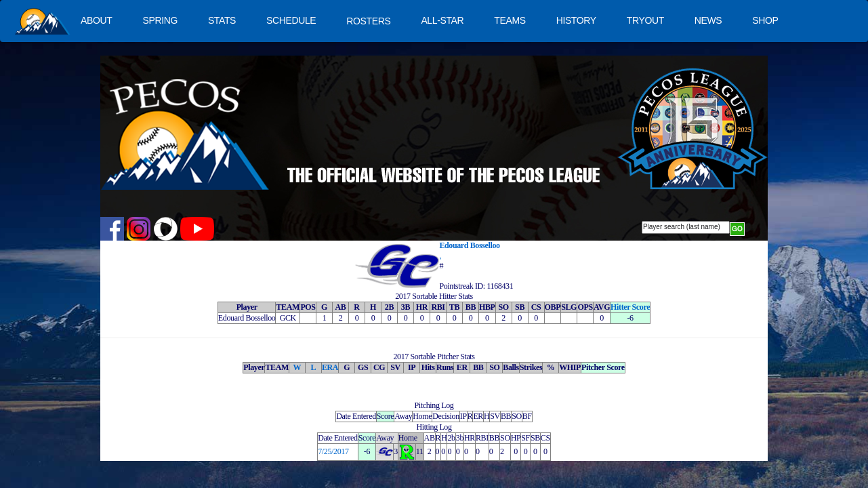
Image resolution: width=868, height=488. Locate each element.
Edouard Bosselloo (469, 245)
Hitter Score (630, 307)
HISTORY (576, 20)
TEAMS (510, 20)
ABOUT (96, 20)
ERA (330, 367)
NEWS (708, 20)
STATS (222, 20)
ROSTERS (368, 21)
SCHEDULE (291, 20)
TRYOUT (645, 20)
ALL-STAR (442, 20)
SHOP (765, 20)
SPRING (160, 20)
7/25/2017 (333, 451)
